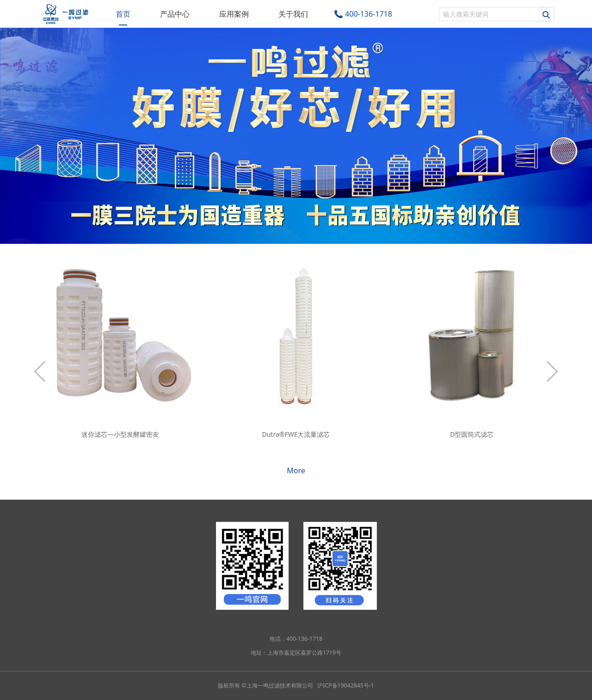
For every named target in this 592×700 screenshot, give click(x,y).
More (296, 471)
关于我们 (293, 14)
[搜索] (489, 14)
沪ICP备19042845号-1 (345, 685)
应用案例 (234, 14)
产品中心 (175, 14)
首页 (123, 14)
